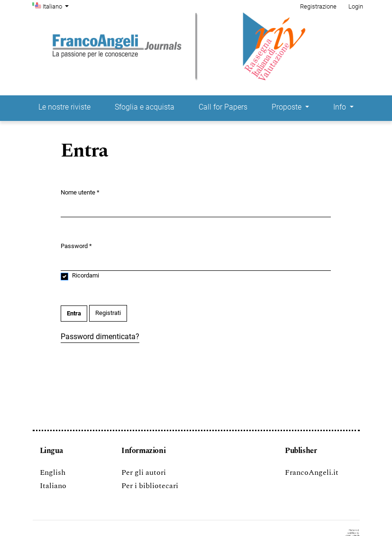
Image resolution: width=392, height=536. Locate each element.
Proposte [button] (287, 107)
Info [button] (341, 107)
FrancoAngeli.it (312, 472)
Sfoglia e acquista (145, 107)
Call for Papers (223, 107)
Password (76, 245)
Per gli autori (144, 472)
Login (356, 6)
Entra (74, 313)
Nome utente (80, 192)
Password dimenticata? (100, 337)
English (53, 472)
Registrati (108, 313)
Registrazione (318, 6)
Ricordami (86, 275)
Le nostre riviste (64, 107)
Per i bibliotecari (150, 486)
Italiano (57, 6)
